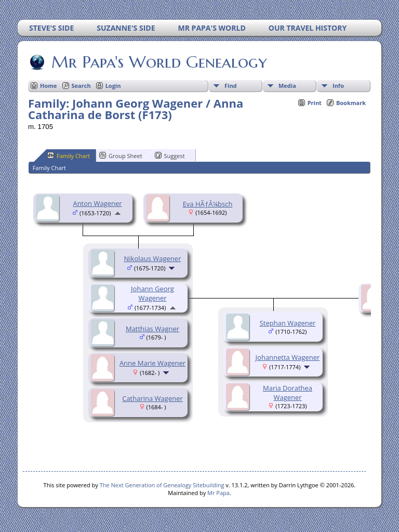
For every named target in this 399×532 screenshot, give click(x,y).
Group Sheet (121, 155)
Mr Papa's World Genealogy (158, 62)
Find (231, 86)
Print (315, 103)
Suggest (170, 155)
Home (49, 86)
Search (81, 86)
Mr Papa (218, 493)
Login (113, 86)
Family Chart (69, 155)
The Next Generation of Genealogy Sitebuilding (162, 485)
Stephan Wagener (288, 323)
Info (338, 86)
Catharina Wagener (152, 398)
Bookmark (351, 103)
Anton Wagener (97, 203)
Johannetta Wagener (288, 357)
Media (287, 86)
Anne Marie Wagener (152, 363)
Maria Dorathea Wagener (288, 393)
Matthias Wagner (152, 329)
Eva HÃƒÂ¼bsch (208, 204)
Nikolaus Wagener (153, 258)
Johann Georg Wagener (152, 293)
